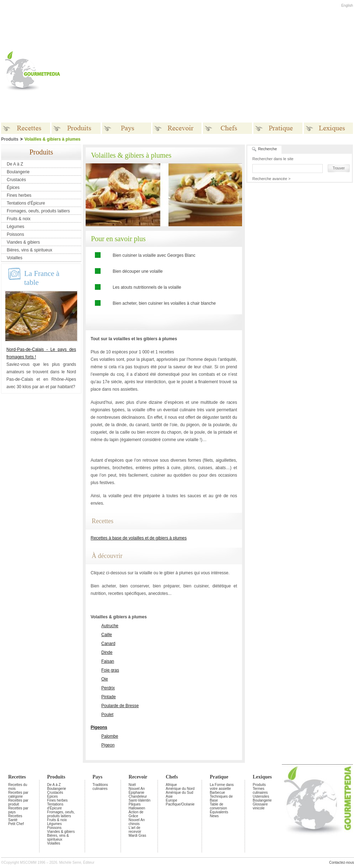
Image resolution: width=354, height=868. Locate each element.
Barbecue (217, 793)
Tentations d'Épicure (26, 203)
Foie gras (110, 670)
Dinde (107, 652)
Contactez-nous (342, 862)
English (347, 6)
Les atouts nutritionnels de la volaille (147, 287)
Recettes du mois (18, 787)
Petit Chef (16, 824)
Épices (13, 188)
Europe (171, 800)
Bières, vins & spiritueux (29, 250)
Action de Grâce (136, 814)
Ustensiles (261, 796)
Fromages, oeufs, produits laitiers (38, 211)
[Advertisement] (183, 71)
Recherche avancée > (271, 179)
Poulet (107, 715)
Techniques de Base (221, 798)
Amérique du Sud (179, 793)
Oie (105, 679)
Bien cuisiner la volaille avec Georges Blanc (154, 255)
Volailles (15, 258)
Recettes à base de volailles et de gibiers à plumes (139, 538)
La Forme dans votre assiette (222, 787)
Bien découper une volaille (138, 271)
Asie (169, 796)
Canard (108, 644)
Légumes (15, 227)
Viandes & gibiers (23, 242)
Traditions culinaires (100, 787)
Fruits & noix (19, 219)
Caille (107, 635)
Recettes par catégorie (18, 794)
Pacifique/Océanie (180, 804)
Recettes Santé (15, 818)
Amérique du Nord (180, 789)
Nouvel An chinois (137, 822)
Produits (56, 777)
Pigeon (108, 745)
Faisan (108, 661)
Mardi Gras (137, 836)
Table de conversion (218, 806)
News (214, 816)
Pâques (135, 804)
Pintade (109, 697)
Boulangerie (18, 172)
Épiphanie (136, 793)
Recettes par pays (18, 810)
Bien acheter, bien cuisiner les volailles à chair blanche (164, 303)
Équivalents (219, 812)
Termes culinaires (260, 791)
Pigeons (99, 727)
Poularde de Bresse (120, 706)
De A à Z (15, 164)
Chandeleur (138, 796)
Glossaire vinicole (260, 806)
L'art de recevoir (135, 830)
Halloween (137, 808)
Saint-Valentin (140, 800)
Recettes (17, 777)
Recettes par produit (18, 802)
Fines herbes (19, 195)
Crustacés (16, 180)
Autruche (110, 626)
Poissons (15, 234)
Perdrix (108, 688)
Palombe (110, 736)
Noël (132, 785)
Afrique (171, 785)
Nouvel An (137, 789)
